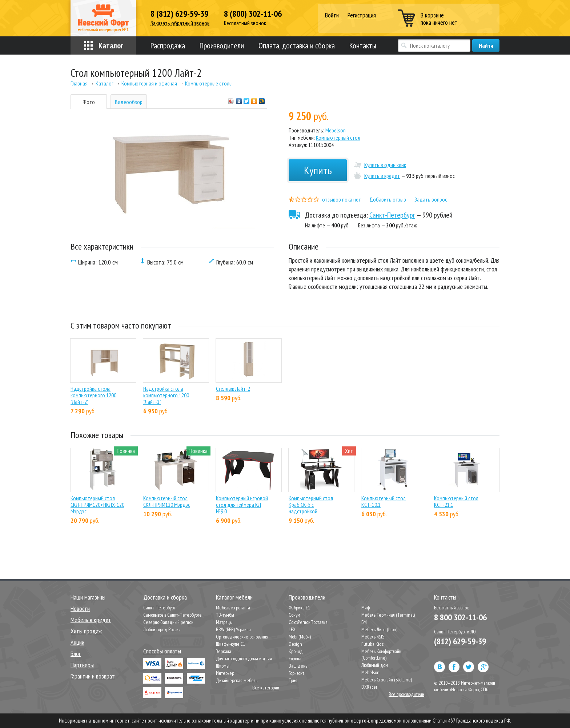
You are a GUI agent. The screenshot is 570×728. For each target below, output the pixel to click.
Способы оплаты (162, 651)
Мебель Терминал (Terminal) (388, 615)
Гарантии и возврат (93, 676)
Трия (293, 680)
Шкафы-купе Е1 (230, 644)
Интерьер (225, 673)
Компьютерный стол (338, 138)
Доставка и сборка (165, 597)
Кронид (296, 651)
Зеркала (224, 651)
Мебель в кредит (91, 620)
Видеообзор (129, 102)
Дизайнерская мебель (237, 680)
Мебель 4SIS (373, 637)
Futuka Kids (372, 644)
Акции (77, 642)
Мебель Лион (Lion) (379, 629)
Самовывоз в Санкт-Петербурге (172, 615)
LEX (292, 629)
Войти (332, 15)
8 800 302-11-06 (460, 617)
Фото (89, 102)
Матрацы (224, 622)
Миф (366, 608)
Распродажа (168, 45)
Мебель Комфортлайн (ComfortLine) (381, 655)
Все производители (406, 694)
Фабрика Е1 (299, 608)
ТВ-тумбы (225, 615)
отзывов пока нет (342, 199)
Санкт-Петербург (392, 215)
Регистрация (362, 15)
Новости (80, 608)
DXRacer (369, 687)
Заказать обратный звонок (180, 23)
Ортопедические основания (242, 637)
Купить (318, 170)
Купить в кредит (382, 176)
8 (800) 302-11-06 (253, 14)
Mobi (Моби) (300, 637)
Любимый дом (375, 665)
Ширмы (223, 666)
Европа (295, 659)
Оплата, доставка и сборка (297, 45)
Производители (222, 45)
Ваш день (298, 666)
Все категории (266, 688)
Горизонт (296, 673)
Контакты (363, 45)
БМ (364, 622)
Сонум (294, 615)
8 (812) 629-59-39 (179, 14)
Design (295, 644)
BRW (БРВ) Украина (233, 629)
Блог (76, 654)
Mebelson (336, 130)
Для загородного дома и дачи (244, 659)
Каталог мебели (234, 597)
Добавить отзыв (388, 199)
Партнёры (82, 665)
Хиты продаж (86, 631)
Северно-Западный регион (168, 622)
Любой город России (162, 629)
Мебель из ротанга (233, 608)
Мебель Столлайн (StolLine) (387, 680)
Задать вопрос (431, 199)
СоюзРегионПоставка (308, 622)
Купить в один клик (385, 165)
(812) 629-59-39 (460, 641)
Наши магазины (88, 597)
